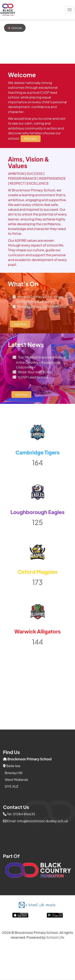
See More (20, 324)
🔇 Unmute (15, 28)
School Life (55, 937)
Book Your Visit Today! (35, 372)
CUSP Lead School (33, 377)
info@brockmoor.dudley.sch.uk (43, 821)
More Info (30, 139)
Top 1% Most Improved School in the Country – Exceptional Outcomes (41, 362)
